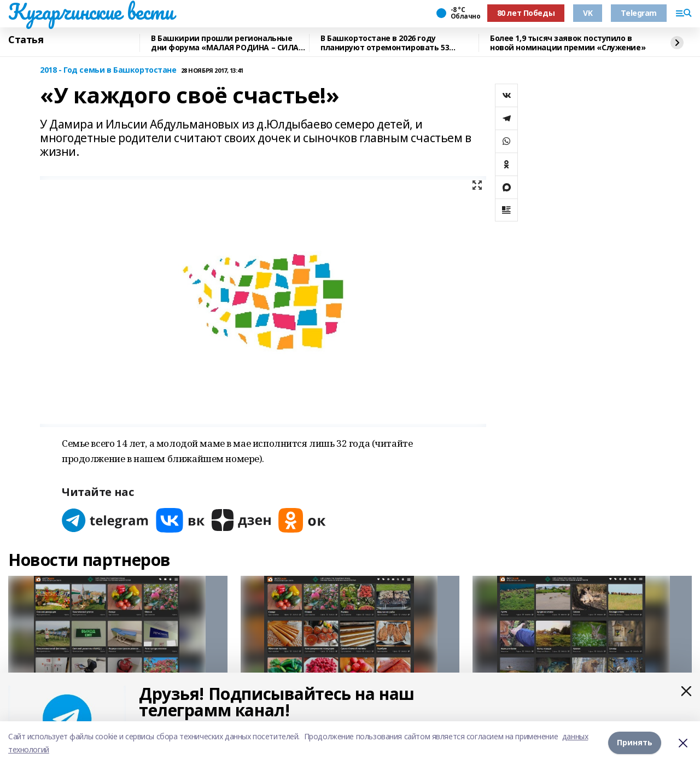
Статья (26, 40)
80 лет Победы (526, 13)
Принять (635, 743)
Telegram (639, 13)
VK (588, 13)
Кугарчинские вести (91, 11)
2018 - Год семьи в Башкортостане (108, 70)
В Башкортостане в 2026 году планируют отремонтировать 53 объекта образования (385, 43)
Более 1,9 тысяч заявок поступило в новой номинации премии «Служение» (568, 43)
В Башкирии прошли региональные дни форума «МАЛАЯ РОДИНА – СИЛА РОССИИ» (225, 43)
